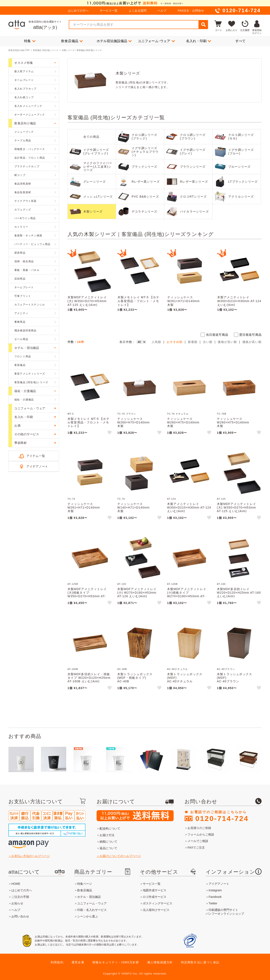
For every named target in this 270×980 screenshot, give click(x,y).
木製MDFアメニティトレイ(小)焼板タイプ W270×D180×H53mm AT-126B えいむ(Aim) (187, 594)
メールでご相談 (198, 841)
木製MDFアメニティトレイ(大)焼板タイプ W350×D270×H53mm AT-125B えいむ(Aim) (87, 594)
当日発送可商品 (217, 335)
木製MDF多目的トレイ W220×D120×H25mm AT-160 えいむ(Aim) (239, 593)
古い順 (208, 342)
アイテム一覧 (36, 456)
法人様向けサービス (156, 910)
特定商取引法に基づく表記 (200, 962)
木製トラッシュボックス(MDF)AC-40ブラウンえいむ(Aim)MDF (234, 681)
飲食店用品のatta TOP (19, 50)
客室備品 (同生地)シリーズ (45, 50)
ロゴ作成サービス (155, 897)
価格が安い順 (227, 342)
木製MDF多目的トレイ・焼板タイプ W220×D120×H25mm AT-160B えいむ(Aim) (89, 678)
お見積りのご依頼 (199, 828)
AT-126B (172, 584)
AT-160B (73, 669)
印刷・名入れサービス (92, 910)
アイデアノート (37, 466)
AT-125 (221, 499)
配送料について (110, 829)
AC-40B (122, 669)
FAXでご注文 (196, 847)
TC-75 (121, 499)
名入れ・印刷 (198, 41)
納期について (108, 842)
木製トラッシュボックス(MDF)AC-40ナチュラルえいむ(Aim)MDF (185, 681)
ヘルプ (162, 11)
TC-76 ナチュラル (178, 414)
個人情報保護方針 (160, 962)
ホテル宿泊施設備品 (114, 41)
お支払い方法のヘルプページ (31, 856)
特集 (30, 41)
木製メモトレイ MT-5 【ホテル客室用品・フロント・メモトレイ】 (138, 301)
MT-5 (71, 414)
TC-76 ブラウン (127, 414)
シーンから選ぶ (88, 916)
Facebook (215, 897)
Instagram (215, 890)
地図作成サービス (155, 890)
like (110, 433)
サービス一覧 (109, 11)
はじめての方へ (78, 11)
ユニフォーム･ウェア (156, 41)
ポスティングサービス (158, 903)
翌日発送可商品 (250, 335)
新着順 (193, 342)
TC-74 (71, 499)
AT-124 (171, 499)
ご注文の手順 (20, 897)
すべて (241, 41)
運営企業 (78, 962)
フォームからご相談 (201, 834)
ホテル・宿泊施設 (89, 897)
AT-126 (122, 584)
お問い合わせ (20, 916)
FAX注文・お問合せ (191, 11)
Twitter (213, 903)
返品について (108, 848)
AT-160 (221, 584)
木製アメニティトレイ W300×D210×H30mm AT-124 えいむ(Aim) (239, 301)
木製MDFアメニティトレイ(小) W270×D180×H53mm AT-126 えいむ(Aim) (137, 593)
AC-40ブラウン (226, 669)
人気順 (157, 342)
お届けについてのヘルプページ (120, 856)
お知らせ (17, 903)
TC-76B (222, 414)
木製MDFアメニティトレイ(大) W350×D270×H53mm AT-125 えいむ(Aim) (87, 301)
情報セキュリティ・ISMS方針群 (116, 962)
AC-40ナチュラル (177, 669)
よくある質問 (138, 11)
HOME (16, 884)
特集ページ (85, 884)
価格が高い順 (252, 342)
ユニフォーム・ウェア (92, 903)
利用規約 (57, 962)
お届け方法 (107, 835)
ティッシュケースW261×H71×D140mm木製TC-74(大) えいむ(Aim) (184, 303)
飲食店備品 (72, 41)
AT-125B (73, 584)
